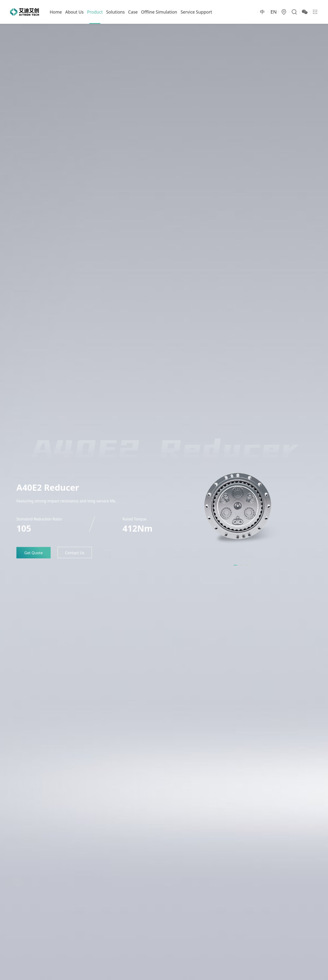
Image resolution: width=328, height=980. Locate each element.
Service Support (196, 12)
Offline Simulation (159, 12)
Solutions (115, 12)
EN (274, 12)
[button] (235, 565)
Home (56, 12)
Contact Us (75, 553)
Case (133, 12)
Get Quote (33, 553)
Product (95, 12)
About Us (74, 12)
